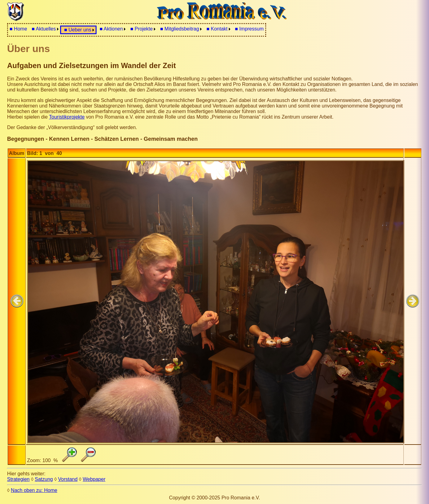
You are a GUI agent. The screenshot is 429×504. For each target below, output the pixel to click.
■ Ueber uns (78, 30)
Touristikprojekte (67, 117)
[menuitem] (18, 29)
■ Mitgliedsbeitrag (179, 29)
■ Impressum (249, 29)
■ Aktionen (111, 29)
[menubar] (137, 30)
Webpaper (94, 479)
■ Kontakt (217, 29)
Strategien (18, 479)
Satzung (44, 479)
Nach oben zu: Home (34, 490)
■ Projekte (141, 29)
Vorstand (68, 479)
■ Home (18, 29)
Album (17, 153)
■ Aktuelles (44, 29)
